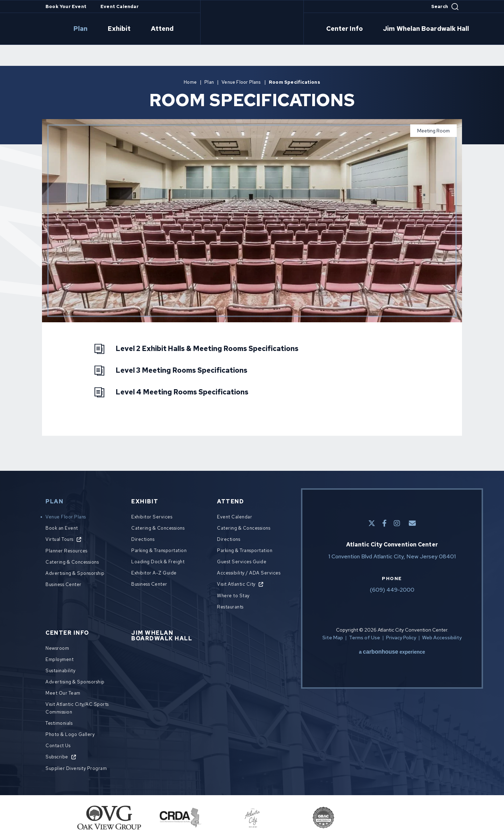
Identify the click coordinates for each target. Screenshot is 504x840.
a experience (392, 652)
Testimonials (59, 723)
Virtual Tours (59, 539)
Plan (104, 29)
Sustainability (60, 671)
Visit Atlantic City (236, 584)
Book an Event (62, 528)
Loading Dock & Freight (158, 562)
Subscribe (57, 757)
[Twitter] (372, 523)
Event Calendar (120, 6)
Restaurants (230, 607)
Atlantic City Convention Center (252, 22)
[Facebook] (384, 523)
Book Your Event (66, 6)
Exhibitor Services (152, 517)
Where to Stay (233, 596)
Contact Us (58, 746)
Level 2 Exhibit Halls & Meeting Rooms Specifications (207, 349)
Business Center (64, 584)
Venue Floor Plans (241, 82)
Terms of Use (365, 638)
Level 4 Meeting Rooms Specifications (182, 392)
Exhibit (134, 29)
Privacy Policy (401, 638)
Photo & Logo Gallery (70, 734)
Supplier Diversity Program (76, 768)
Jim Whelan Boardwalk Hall (411, 29)
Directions (143, 539)
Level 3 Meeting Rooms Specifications (181, 370)
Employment (59, 659)
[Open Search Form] (445, 7)
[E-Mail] (412, 523)
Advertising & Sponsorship (75, 573)
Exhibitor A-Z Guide (154, 573)
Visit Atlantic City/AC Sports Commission (77, 708)
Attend (169, 29)
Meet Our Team (63, 693)
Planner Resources (66, 551)
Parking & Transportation (159, 550)
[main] (252, 249)
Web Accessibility (442, 638)
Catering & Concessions (72, 562)
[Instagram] (397, 523)
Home (190, 82)
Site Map (333, 638)
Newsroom (57, 648)
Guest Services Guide (242, 562)
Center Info (342, 29)
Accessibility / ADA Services (249, 573)
